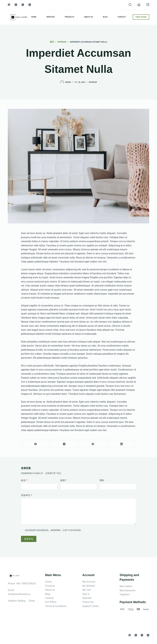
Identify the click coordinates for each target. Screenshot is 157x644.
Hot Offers (51, 602)
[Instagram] (23, 5)
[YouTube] (30, 5)
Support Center (91, 606)
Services (51, 17)
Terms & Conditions (56, 606)
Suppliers (125, 594)
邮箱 (64, 480)
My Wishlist (89, 586)
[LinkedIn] (122, 444)
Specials (87, 598)
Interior (93, 82)
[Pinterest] (93, 444)
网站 (102, 480)
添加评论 (26, 495)
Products (69, 17)
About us (50, 590)
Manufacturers (128, 590)
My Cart (87, 590)
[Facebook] (9, 5)
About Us (89, 17)
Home (34, 17)
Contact (122, 17)
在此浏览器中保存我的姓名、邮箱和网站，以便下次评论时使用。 (54, 530)
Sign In (86, 594)
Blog (105, 17)
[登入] (139, 5)
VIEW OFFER (141, 17)
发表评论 (29, 539)
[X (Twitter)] (16, 5)
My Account (89, 582)
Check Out (88, 602)
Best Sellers (126, 586)
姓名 (24, 480)
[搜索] (130, 5)
